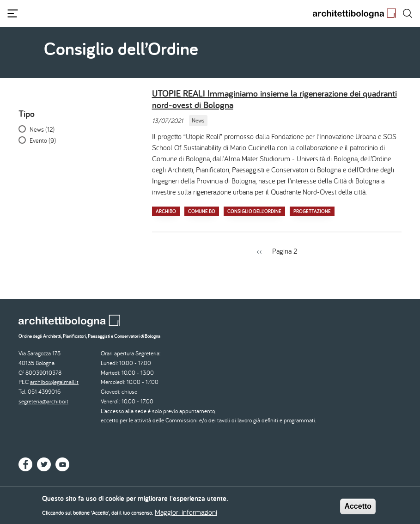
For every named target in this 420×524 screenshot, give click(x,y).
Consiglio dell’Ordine (254, 211)
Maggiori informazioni (186, 514)
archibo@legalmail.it (54, 382)
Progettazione (312, 211)
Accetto (358, 509)
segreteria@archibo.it (43, 401)
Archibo (166, 211)
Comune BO (202, 211)
